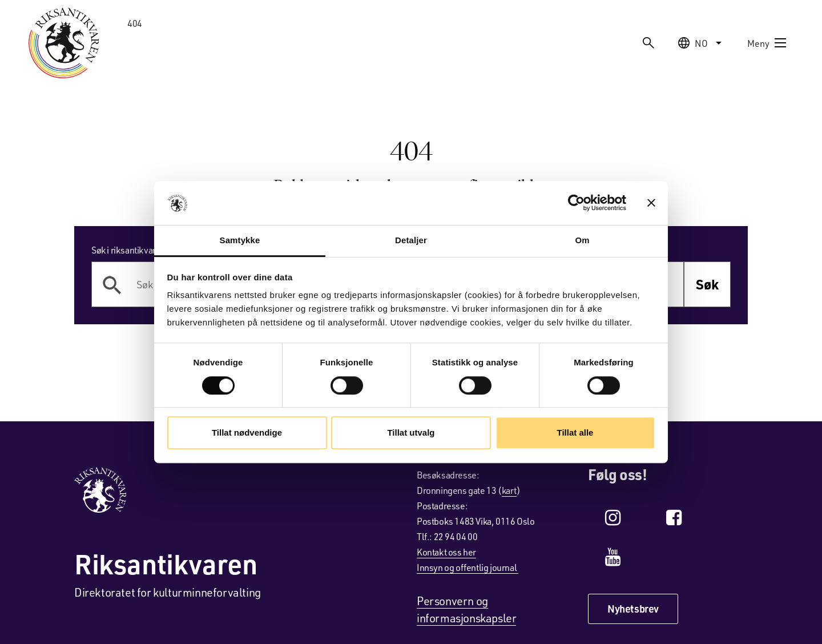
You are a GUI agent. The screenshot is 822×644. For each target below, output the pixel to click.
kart (509, 490)
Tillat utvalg (411, 432)
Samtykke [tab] (240, 240)
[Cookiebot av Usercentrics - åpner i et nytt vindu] (576, 203)
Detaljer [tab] (411, 240)
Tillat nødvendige (247, 432)
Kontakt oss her (446, 552)
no (701, 43)
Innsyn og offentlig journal (468, 567)
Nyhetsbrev (633, 609)
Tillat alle (575, 432)
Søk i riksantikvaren (128, 250)
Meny (767, 43)
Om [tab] (582, 240)
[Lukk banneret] (651, 203)
